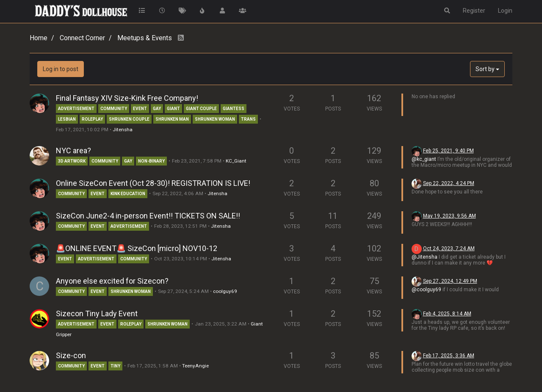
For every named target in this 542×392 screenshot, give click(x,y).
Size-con (71, 355)
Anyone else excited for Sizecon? (112, 281)
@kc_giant (424, 159)
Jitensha (123, 130)
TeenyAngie (195, 366)
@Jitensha (424, 257)
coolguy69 (225, 291)
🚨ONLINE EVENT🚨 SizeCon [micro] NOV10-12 (137, 248)
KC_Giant (236, 161)
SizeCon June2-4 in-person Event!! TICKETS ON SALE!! (148, 216)
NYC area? (73, 150)
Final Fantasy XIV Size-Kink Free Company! (127, 98)
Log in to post (61, 69)
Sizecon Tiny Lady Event (97, 313)
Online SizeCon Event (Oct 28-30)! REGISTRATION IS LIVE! (153, 183)
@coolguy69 (426, 290)
